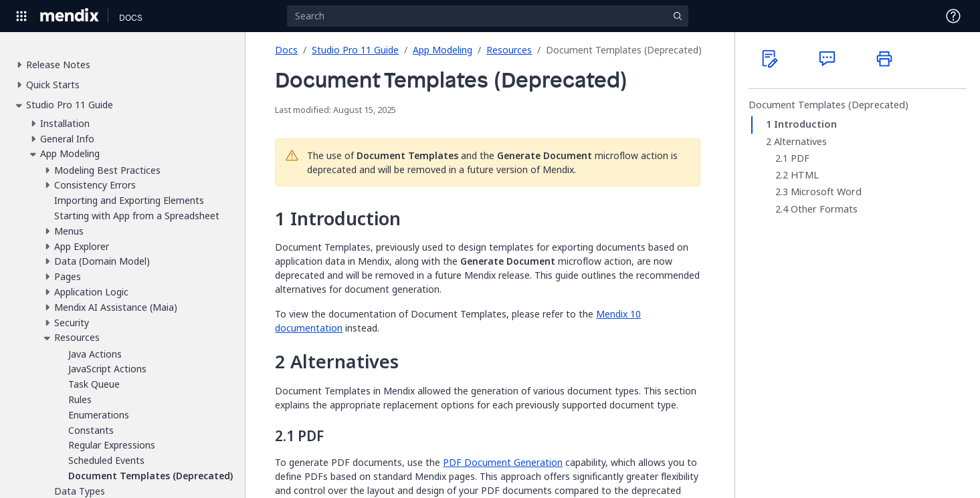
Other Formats (824, 209)
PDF (800, 158)
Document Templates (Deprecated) (828, 105)
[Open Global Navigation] (21, 16)
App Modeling (443, 50)
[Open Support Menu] (953, 16)
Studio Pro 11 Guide (355, 50)
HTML (805, 175)
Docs (286, 50)
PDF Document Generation (503, 462)
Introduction (805, 124)
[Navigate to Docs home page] (131, 16)
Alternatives (800, 142)
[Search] (488, 16)
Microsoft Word (826, 192)
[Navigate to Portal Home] (70, 16)
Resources (509, 50)
